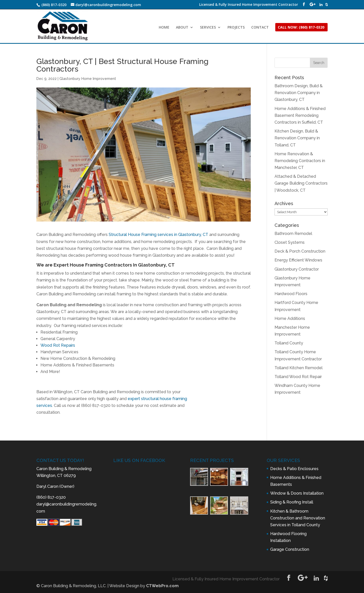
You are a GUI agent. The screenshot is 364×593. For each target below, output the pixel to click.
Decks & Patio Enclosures (294, 469)
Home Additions (290, 319)
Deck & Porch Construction (300, 251)
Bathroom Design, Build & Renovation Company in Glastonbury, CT (299, 93)
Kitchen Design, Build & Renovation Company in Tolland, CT (297, 138)
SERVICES (208, 28)
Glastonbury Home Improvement (88, 79)
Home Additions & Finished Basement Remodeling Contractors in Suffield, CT (300, 115)
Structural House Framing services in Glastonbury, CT (158, 235)
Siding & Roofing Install (292, 502)
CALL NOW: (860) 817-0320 (301, 28)
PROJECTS (236, 28)
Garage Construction (290, 549)
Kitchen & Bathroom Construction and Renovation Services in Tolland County (298, 518)
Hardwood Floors (291, 294)
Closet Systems (290, 242)
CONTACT (260, 28)
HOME (164, 28)
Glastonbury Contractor (297, 269)
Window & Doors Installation (297, 493)
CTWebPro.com (162, 586)
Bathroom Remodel (293, 234)
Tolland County (289, 343)
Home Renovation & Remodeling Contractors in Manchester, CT (300, 161)
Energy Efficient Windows (298, 260)
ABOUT (182, 28)
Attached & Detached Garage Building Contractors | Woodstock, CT (301, 183)
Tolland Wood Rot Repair (298, 377)
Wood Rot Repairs (58, 345)
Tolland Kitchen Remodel (299, 368)
